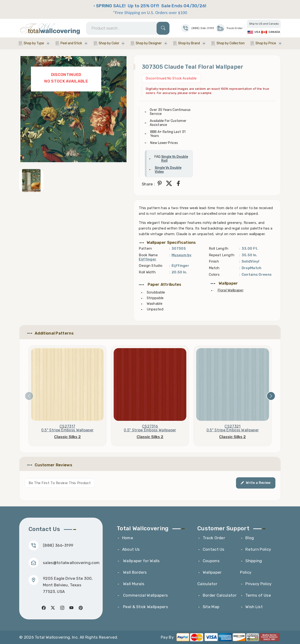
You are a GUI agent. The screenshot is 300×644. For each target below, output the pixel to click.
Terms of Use (258, 595)
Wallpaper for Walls (141, 561)
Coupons (211, 561)
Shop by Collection (231, 43)
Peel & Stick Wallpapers (145, 607)
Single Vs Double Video (168, 170)
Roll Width (147, 272)
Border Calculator (220, 595)
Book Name (148, 255)
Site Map (211, 607)
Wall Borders (135, 572)
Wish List (254, 607)
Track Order (229, 28)
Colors (214, 275)
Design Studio (151, 266)
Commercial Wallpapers (145, 595)
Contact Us (214, 549)
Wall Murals (133, 584)
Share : (148, 184)
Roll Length (219, 249)
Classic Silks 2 (67, 437)
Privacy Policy (258, 584)
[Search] (128, 28)
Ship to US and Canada (264, 24)
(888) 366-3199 (58, 545)
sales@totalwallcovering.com (71, 563)
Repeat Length (222, 255)
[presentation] (29, 396)
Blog (250, 538)
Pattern (145, 249)
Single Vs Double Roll (175, 159)
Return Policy (258, 549)
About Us (131, 549)
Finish (214, 261)
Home (128, 538)
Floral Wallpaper (231, 290)
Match (214, 268)
